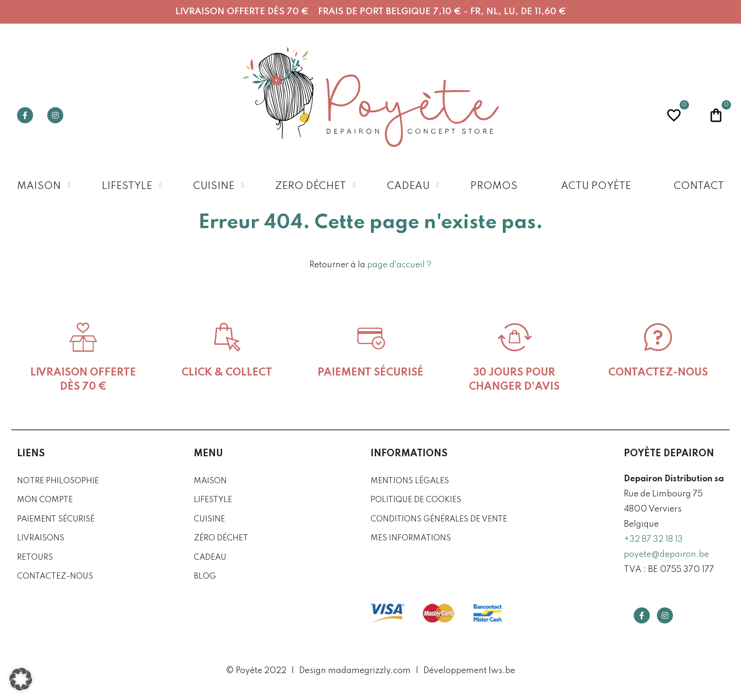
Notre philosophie (58, 481)
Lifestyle (127, 186)
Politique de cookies (416, 500)
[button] (21, 679)
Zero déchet (310, 186)
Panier (716, 114)
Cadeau (408, 186)
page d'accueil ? (399, 265)
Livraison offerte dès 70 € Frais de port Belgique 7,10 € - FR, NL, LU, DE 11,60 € (371, 12)
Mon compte (45, 500)
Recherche (590, 115)
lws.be (502, 671)
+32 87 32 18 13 (653, 539)
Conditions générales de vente (439, 519)
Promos (494, 186)
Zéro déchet (221, 538)
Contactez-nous (55, 576)
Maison (39, 186)
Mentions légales (410, 481)
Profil (632, 115)
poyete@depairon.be (666, 555)
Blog (205, 576)
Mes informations (411, 538)
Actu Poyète (596, 186)
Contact (699, 186)
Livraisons (41, 538)
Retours (35, 558)
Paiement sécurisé (56, 519)
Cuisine (214, 186)
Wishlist (674, 114)
